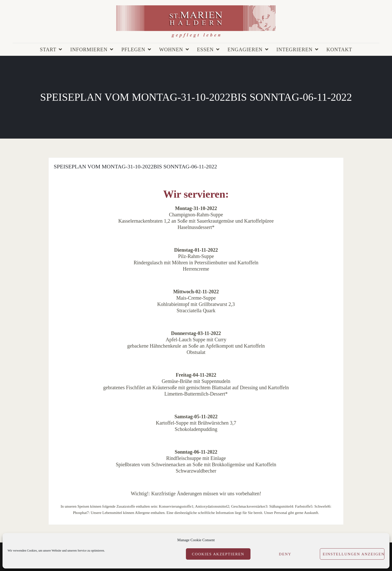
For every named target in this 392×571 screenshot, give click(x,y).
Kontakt (339, 49)
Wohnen (171, 49)
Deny (285, 554)
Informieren (89, 49)
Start (48, 49)
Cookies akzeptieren (218, 554)
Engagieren (245, 49)
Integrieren (295, 49)
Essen (205, 49)
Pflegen (133, 49)
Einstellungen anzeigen (354, 554)
